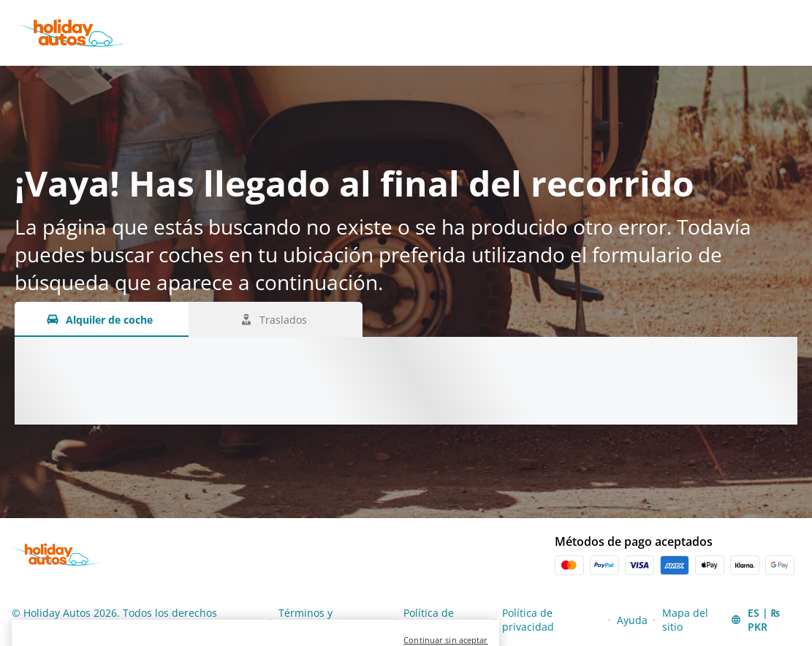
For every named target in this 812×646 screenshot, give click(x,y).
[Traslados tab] (276, 319)
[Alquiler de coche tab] (102, 319)
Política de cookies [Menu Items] (429, 620)
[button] (764, 620)
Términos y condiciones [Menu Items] (308, 620)
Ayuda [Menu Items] (632, 620)
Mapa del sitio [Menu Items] (685, 620)
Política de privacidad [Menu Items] (528, 620)
